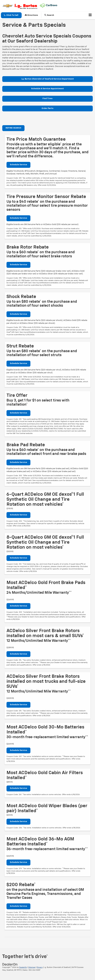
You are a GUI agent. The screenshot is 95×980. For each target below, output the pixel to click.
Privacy (40, 967)
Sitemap (32, 967)
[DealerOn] (10, 964)
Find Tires (47, 99)
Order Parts (47, 108)
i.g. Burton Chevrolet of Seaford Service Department (47, 79)
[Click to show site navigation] (90, 15)
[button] (11, 15)
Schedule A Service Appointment (47, 89)
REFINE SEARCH (13, 128)
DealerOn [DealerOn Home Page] (23, 967)
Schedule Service (18, 165)
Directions (31, 15)
